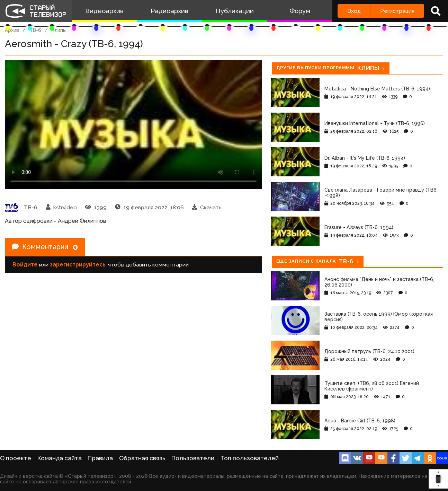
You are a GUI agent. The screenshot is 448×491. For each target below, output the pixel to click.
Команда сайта (60, 458)
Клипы (59, 30)
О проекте (16, 458)
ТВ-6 (35, 30)
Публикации (235, 11)
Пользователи (193, 458)
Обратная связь (142, 458)
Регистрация (397, 11)
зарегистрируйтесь (78, 265)
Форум (300, 11)
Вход (354, 11)
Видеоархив (104, 11)
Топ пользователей (250, 458)
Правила (100, 458)
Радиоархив (169, 11)
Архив (12, 30)
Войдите (25, 265)
